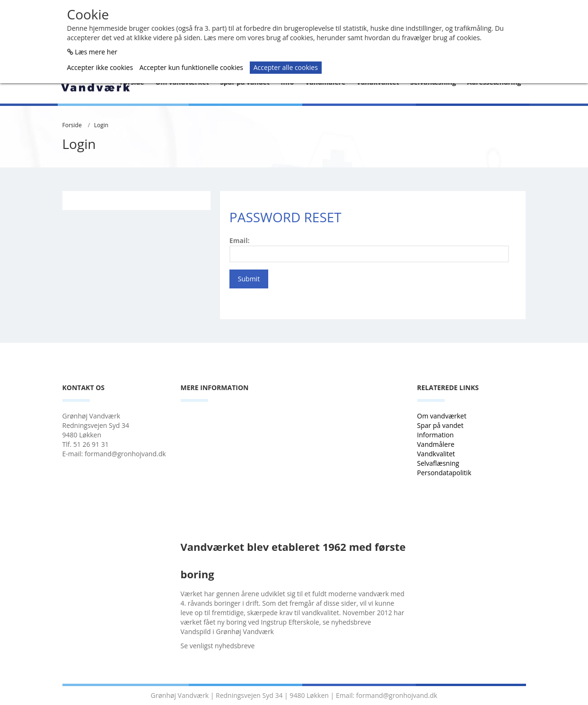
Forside (72, 125)
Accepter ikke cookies (100, 67)
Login (101, 125)
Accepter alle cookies (286, 67)
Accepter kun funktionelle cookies (191, 67)
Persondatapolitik (444, 473)
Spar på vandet (440, 425)
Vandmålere (437, 444)
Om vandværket (443, 416)
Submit (249, 279)
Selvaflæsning (439, 463)
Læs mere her (96, 52)
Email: (240, 240)
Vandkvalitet (436, 454)
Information (436, 435)
